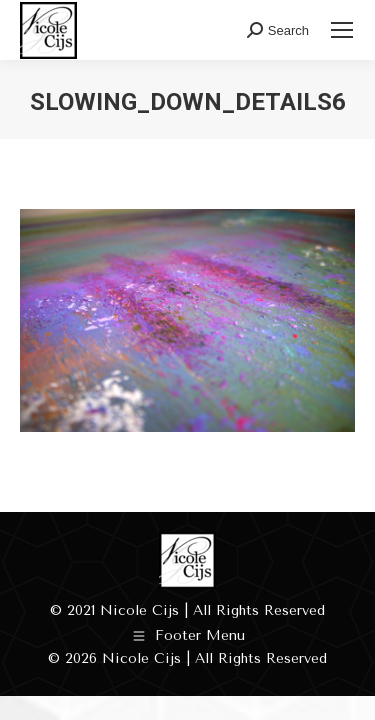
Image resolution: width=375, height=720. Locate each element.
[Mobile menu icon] (342, 30)
